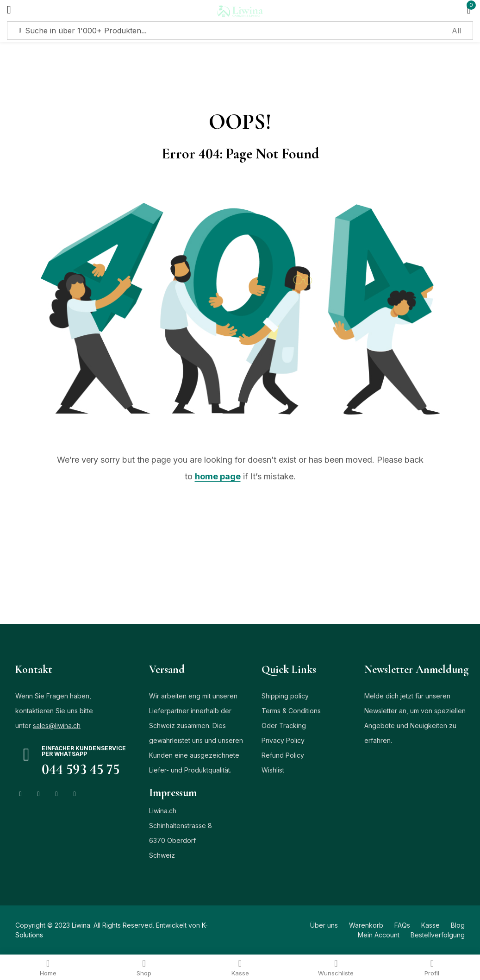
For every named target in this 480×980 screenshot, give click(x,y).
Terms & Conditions (291, 711)
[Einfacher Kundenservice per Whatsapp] (26, 754)
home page (218, 476)
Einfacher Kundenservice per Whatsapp (84, 751)
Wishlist (273, 770)
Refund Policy (283, 755)
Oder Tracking (284, 726)
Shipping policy (285, 696)
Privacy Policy (283, 740)
